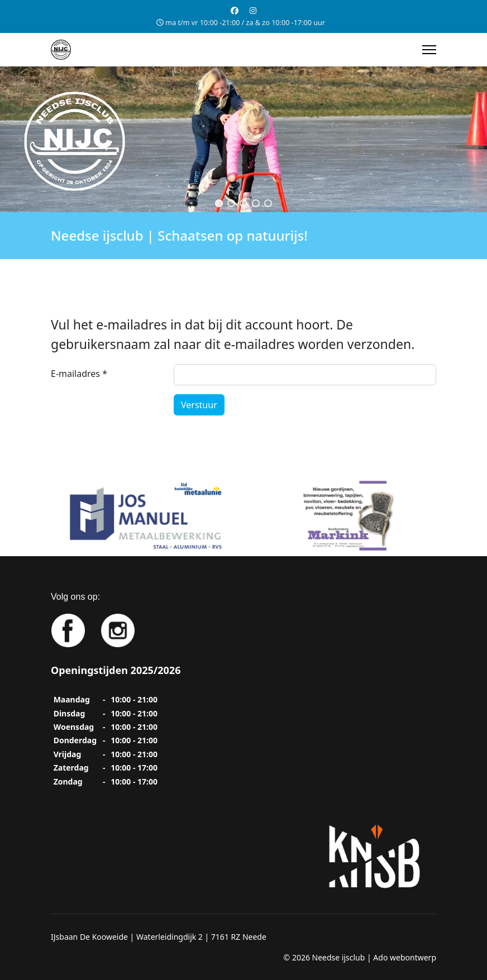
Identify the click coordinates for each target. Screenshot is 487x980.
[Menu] (429, 50)
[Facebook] (235, 10)
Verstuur (199, 405)
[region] (243, 140)
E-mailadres (79, 374)
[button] (219, 203)
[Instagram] (253, 10)
